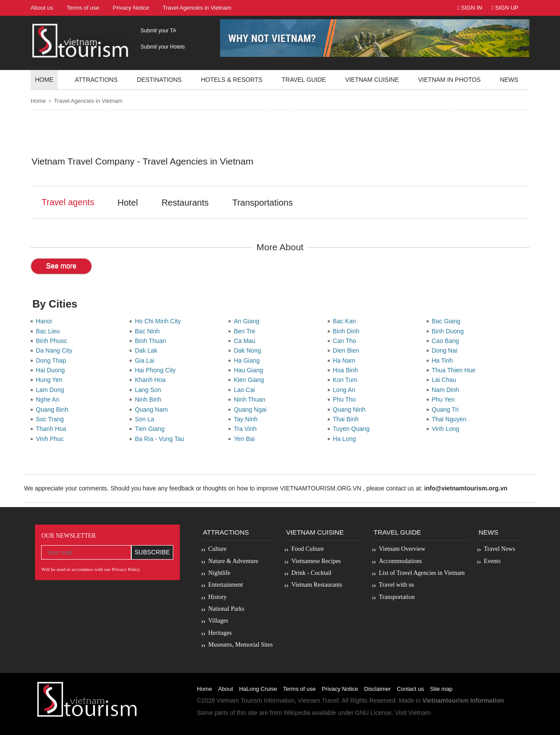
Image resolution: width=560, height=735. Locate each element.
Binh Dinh (348, 331)
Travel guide (304, 80)
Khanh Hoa (152, 380)
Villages (218, 621)
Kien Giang (250, 380)
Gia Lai (146, 360)
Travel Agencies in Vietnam (88, 101)
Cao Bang (447, 341)
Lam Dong (52, 390)
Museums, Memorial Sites (240, 645)
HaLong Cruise (258, 689)
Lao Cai (246, 390)
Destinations (159, 80)
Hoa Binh (347, 370)
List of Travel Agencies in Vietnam (422, 573)
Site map (441, 689)
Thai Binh (348, 419)
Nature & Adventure (233, 561)
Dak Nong (249, 350)
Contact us (410, 689)
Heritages (220, 633)
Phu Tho (346, 399)
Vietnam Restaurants (317, 585)
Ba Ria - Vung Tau (161, 439)
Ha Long (346, 439)
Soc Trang (52, 419)
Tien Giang (151, 429)
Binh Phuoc (53, 341)
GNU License (373, 713)
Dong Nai (446, 350)
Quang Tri (447, 409)
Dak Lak (148, 350)
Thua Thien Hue (455, 370)
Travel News (499, 549)
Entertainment (226, 585)
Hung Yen (51, 380)
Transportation (397, 597)
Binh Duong (450, 331)
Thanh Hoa (53, 429)
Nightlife (219, 573)
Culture (217, 549)
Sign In (470, 8)
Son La (146, 419)
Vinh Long (447, 429)
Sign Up (505, 8)
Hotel (128, 203)
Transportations (262, 203)
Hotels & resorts (232, 80)
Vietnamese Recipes (316, 561)
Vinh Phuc (51, 439)
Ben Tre (246, 331)
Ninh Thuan (251, 399)
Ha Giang (248, 360)
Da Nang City (56, 350)
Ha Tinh (444, 360)
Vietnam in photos (450, 80)
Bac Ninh (149, 331)
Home (44, 80)
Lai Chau (446, 380)
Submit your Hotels (163, 47)
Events (492, 561)
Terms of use (299, 689)
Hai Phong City (157, 370)
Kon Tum (347, 380)
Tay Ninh (247, 419)
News (509, 80)
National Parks (226, 609)
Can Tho (346, 341)
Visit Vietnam (413, 713)
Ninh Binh (150, 399)
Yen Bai (246, 439)
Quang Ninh (351, 409)
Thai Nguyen (451, 419)
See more (61, 266)
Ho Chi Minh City (159, 321)
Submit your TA (158, 31)
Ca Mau (246, 341)
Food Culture (308, 549)
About (226, 689)
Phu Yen (445, 399)
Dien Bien (348, 350)
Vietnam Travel (318, 700)
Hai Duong (52, 370)
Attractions (96, 80)
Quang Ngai (252, 409)
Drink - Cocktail (311, 573)
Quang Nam (153, 409)
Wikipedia (297, 713)
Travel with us (396, 585)
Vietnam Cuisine (372, 80)
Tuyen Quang (353, 429)
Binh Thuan (152, 341)
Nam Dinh (447, 390)
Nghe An (49, 399)
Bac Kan (346, 321)
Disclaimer (377, 689)
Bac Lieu (49, 331)
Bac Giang (448, 321)
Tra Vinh (247, 429)
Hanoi (45, 321)
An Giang (248, 321)
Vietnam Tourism (239, 700)
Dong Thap (53, 360)
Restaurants (185, 203)
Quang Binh (54, 409)
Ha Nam (346, 360)
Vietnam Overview (402, 549)
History (217, 597)
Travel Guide (397, 532)
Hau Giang (250, 370)
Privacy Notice (340, 689)
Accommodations (401, 561)
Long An (346, 390)
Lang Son (150, 390)
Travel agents (68, 202)
